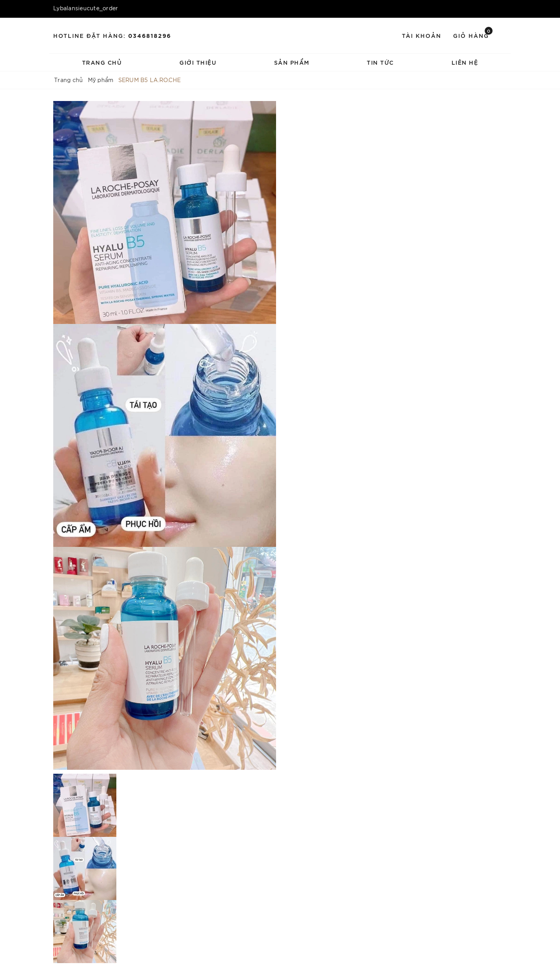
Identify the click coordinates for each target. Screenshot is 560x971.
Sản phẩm (292, 62)
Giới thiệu (198, 62)
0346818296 (150, 35)
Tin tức (380, 62)
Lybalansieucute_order (86, 8)
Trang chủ (102, 62)
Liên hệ (465, 62)
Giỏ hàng (473, 35)
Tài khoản (422, 35)
